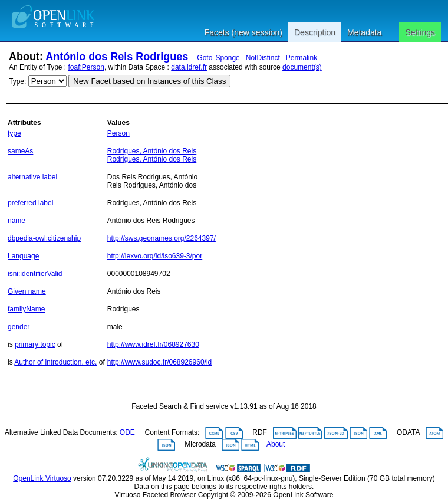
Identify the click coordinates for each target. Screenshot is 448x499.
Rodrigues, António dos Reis (152, 151)
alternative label (32, 177)
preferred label (30, 203)
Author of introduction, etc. (55, 362)
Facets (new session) (243, 32)
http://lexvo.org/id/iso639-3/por (155, 256)
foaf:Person (86, 67)
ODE (127, 433)
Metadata (364, 32)
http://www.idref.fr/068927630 (153, 344)
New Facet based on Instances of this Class (149, 81)
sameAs (20, 151)
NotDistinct (263, 58)
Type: (17, 81)
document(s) (302, 67)
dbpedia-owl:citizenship (44, 238)
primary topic (35, 344)
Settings (420, 32)
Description (315, 32)
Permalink (302, 58)
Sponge (227, 58)
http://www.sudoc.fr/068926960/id (159, 362)
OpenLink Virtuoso (42, 478)
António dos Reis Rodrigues (117, 57)
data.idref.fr (189, 67)
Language (23, 256)
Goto (205, 58)
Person (118, 133)
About (276, 445)
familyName (26, 309)
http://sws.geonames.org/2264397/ (162, 238)
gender (19, 327)
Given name (27, 291)
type (14, 133)
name (17, 221)
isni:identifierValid (35, 274)
